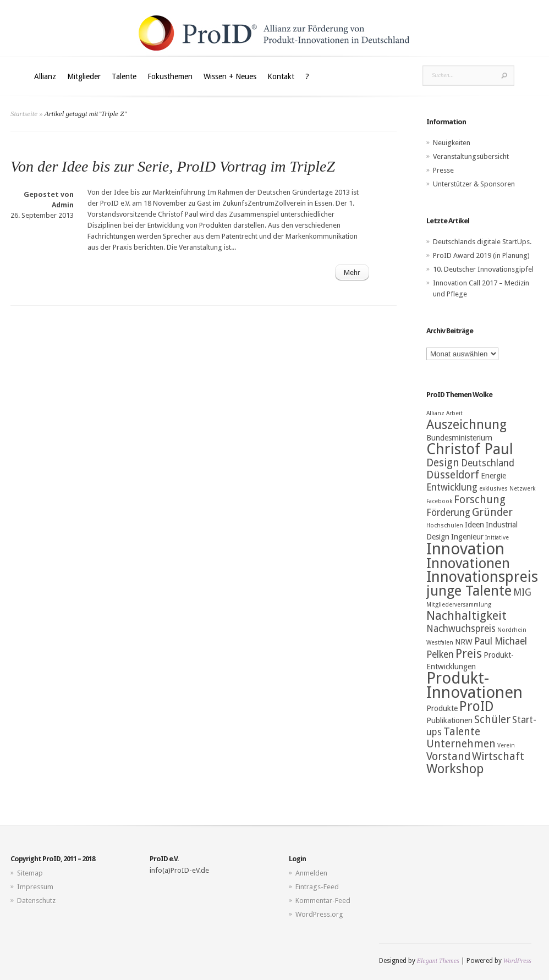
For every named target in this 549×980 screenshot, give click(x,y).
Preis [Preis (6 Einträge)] (469, 654)
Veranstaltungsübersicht (471, 156)
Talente (124, 76)
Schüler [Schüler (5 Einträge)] (492, 720)
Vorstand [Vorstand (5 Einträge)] (448, 756)
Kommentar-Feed (323, 901)
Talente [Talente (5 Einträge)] (462, 732)
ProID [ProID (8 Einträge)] (477, 706)
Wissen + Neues (230, 76)
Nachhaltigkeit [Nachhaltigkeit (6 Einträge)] (466, 616)
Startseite (24, 114)
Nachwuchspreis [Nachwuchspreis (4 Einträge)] (461, 629)
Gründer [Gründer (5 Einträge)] (492, 512)
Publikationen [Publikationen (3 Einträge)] (449, 720)
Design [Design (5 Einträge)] (443, 463)
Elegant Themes (438, 961)
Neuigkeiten (452, 143)
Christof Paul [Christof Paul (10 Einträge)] (470, 449)
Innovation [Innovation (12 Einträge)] (465, 549)
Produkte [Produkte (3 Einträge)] (442, 708)
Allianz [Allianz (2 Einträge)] (435, 413)
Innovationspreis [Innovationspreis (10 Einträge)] (482, 577)
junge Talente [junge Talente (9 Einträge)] (469, 591)
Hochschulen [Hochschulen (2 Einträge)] (445, 525)
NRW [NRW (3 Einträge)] (464, 642)
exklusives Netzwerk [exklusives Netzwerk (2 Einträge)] (507, 489)
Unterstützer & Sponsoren (474, 184)
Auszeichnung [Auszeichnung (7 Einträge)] (466, 425)
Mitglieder (84, 76)
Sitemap (30, 873)
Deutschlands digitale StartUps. (482, 242)
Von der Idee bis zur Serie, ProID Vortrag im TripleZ (173, 166)
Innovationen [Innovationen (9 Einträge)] (468, 563)
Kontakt (281, 76)
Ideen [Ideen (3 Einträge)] (474, 525)
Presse (443, 170)
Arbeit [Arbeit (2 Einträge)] (454, 413)
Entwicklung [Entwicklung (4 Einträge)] (452, 487)
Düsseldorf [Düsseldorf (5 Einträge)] (453, 475)
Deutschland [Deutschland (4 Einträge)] (488, 463)
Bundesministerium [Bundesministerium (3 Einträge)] (459, 438)
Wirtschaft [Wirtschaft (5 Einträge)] (498, 756)
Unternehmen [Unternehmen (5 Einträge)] (461, 744)
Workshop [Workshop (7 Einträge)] (455, 769)
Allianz (45, 76)
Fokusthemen (170, 76)
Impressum (35, 887)
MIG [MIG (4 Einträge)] (522, 592)
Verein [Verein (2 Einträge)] (506, 745)
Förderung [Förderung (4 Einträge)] (448, 513)
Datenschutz (36, 901)
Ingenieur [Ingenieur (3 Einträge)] (467, 537)
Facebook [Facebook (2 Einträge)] (439, 501)
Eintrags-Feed (317, 887)
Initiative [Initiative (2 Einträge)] (497, 538)
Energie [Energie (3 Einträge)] (493, 476)
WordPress (517, 961)
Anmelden (311, 873)
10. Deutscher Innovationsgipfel (483, 269)
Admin (63, 205)
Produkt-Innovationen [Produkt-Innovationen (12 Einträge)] (474, 685)
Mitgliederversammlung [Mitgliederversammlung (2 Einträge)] (459, 605)
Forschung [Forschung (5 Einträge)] (480, 500)
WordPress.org (319, 914)
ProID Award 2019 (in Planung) (481, 255)
